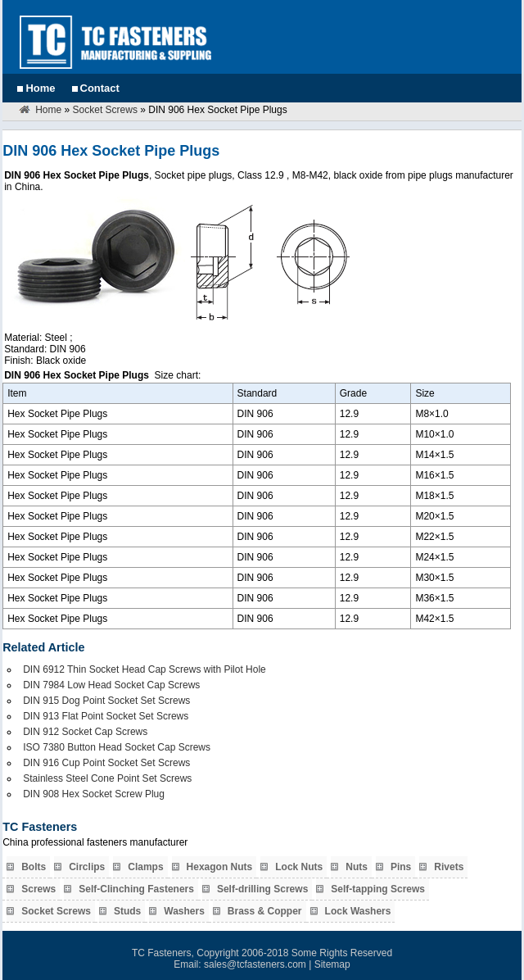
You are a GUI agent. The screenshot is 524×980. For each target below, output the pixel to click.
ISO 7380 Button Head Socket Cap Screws (117, 747)
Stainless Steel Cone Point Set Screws (107, 778)
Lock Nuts (299, 867)
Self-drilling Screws (262, 889)
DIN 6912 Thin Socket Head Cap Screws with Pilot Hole (145, 669)
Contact (100, 88)
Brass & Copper (265, 911)
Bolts (34, 867)
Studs (127, 911)
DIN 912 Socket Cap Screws (85, 732)
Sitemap (332, 964)
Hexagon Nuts (220, 867)
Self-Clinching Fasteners (136, 889)
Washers (184, 911)
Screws (38, 889)
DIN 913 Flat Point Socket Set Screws (106, 716)
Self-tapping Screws (378, 889)
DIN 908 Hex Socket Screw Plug (94, 794)
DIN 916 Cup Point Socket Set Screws (106, 763)
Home (40, 88)
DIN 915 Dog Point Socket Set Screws (106, 701)
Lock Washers (358, 911)
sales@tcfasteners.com (255, 964)
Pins (401, 867)
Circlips (87, 867)
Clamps (145, 867)
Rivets (449, 867)
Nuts (357, 867)
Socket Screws (105, 110)
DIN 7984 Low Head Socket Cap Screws (111, 685)
